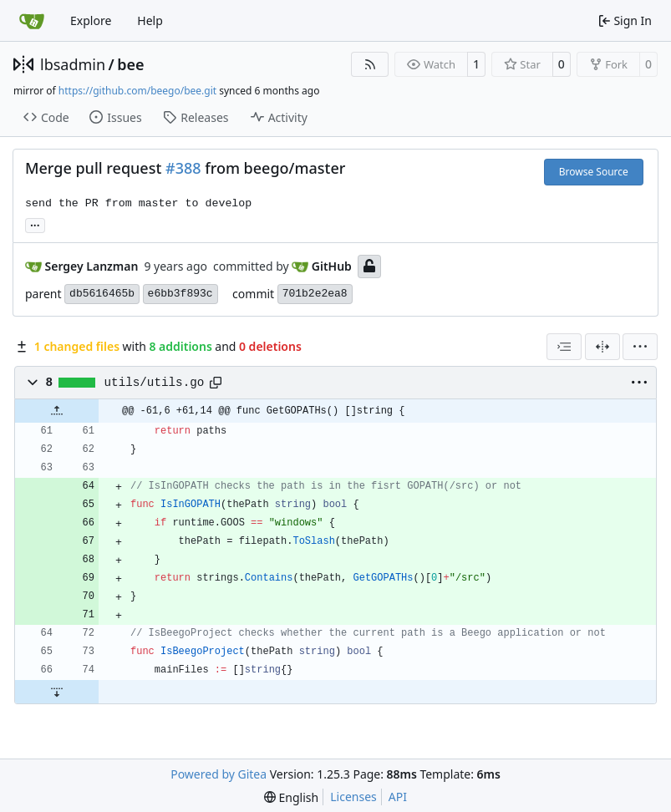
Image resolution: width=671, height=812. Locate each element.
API (398, 797)
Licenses (353, 797)
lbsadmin (73, 64)
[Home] (32, 21)
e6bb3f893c (180, 294)
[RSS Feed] (370, 64)
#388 (183, 168)
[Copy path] (216, 383)
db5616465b (102, 294)
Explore (91, 20)
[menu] (640, 347)
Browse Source (594, 172)
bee (130, 64)
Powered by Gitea (219, 774)
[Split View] (602, 347)
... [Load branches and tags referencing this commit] (35, 224)
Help (150, 20)
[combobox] (564, 347)
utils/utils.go (155, 383)
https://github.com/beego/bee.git (137, 91)
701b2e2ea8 (315, 294)
